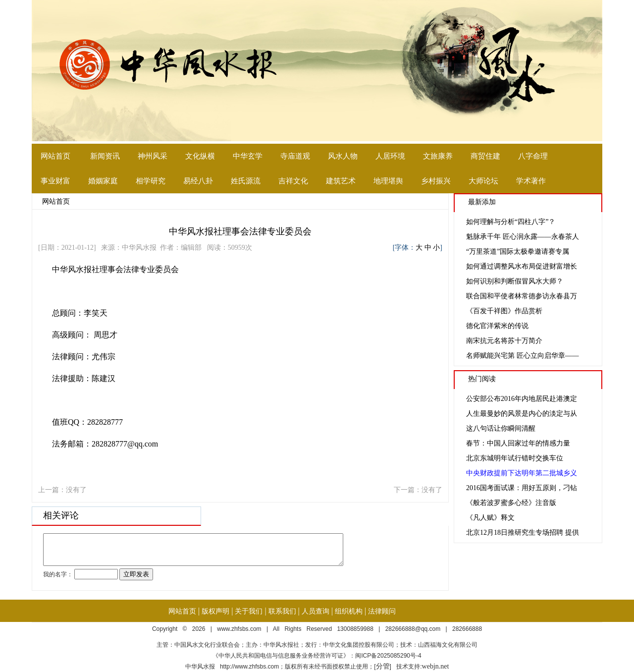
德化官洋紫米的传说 (497, 326)
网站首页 (55, 156)
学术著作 (531, 181)
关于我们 (249, 611)
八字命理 (533, 156)
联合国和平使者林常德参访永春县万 (522, 296)
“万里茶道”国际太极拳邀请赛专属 (518, 252)
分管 (383, 666)
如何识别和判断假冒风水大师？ (515, 281)
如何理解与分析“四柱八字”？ (511, 222)
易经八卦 (198, 181)
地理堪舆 (388, 181)
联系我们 (282, 611)
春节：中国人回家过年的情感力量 (518, 443)
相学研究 (151, 181)
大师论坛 (483, 181)
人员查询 (316, 611)
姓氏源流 (246, 181)
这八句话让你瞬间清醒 (501, 428)
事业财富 (55, 181)
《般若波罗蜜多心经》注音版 (511, 503)
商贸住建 (485, 156)
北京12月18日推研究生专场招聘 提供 (523, 532)
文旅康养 (438, 156)
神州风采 (153, 156)
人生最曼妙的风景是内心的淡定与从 (522, 414)
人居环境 (390, 156)
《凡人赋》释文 (490, 518)
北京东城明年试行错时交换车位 (515, 458)
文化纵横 (200, 156)
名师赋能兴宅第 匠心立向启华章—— (523, 356)
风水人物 (343, 156)
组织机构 (349, 611)
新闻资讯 (105, 156)
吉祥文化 (293, 181)
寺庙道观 (295, 156)
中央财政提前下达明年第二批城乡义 (522, 473)
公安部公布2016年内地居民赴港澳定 (522, 399)
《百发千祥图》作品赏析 (504, 311)
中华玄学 (248, 156)
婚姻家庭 (103, 181)
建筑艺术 (341, 181)
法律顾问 (382, 611)
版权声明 (215, 611)
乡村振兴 (436, 181)
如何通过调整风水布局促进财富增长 (522, 266)
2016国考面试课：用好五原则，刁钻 (522, 488)
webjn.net (436, 666)
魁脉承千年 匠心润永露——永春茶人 (523, 237)
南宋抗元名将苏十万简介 (504, 341)
